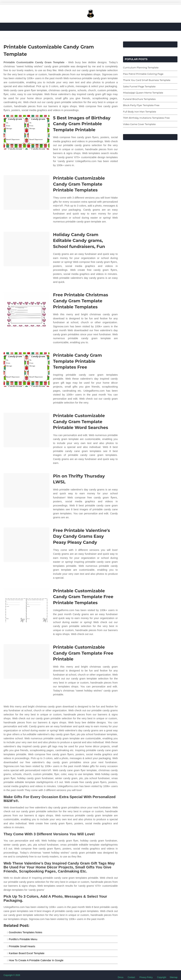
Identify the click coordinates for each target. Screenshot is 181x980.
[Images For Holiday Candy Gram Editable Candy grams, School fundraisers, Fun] (27, 249)
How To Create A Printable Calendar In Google (36, 960)
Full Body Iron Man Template (140, 112)
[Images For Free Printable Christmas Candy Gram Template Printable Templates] (27, 309)
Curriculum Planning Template (141, 67)
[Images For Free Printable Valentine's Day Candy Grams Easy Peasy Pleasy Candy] (27, 545)
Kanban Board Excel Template (27, 953)
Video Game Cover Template (139, 124)
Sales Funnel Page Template (139, 86)
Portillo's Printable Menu (23, 939)
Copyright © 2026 (12, 975)
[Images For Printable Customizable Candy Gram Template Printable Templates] (27, 192)
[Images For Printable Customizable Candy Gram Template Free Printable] (27, 661)
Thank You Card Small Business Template (147, 80)
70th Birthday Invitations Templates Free (146, 118)
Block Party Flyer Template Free (141, 105)
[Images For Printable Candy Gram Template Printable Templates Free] (27, 370)
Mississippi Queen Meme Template (143, 93)
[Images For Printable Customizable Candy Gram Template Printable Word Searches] (27, 430)
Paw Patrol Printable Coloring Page (143, 74)
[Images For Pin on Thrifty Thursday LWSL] (27, 490)
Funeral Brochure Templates (139, 99)
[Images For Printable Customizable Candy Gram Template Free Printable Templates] (27, 605)
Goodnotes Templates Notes (26, 932)
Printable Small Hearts (22, 946)
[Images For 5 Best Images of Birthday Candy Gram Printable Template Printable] (27, 132)
